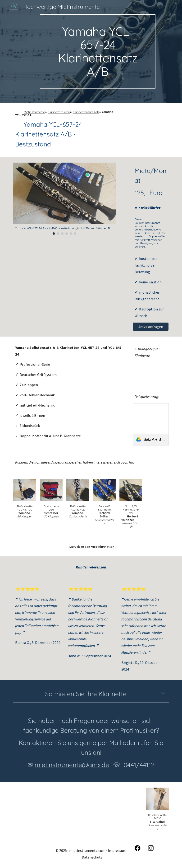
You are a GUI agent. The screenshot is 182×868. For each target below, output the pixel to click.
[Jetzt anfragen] (151, 327)
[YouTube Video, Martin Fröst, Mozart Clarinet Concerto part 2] (151, 372)
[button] (163, 694)
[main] (98, 51)
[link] (151, 424)
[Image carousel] (64, 199)
